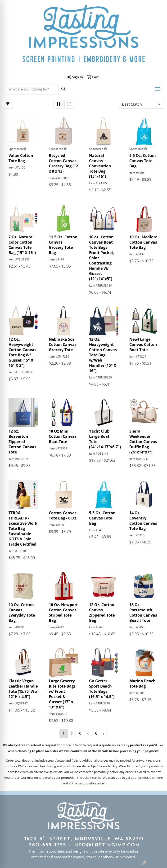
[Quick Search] (31, 89)
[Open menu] (158, 89)
